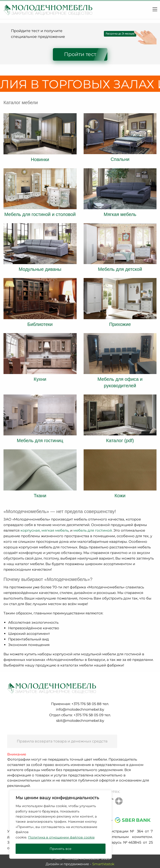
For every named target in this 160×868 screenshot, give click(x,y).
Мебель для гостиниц (40, 441)
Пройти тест (80, 54)
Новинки (40, 159)
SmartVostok (103, 864)
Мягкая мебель (120, 214)
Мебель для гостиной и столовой (40, 214)
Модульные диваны (40, 269)
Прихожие (120, 324)
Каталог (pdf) (120, 441)
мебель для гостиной (93, 530)
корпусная (30, 530)
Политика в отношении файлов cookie (61, 837)
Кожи (120, 496)
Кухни (40, 379)
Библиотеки (40, 324)
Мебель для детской (120, 269)
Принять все (61, 849)
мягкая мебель (55, 530)
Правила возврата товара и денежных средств (62, 741)
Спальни (120, 159)
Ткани (40, 496)
